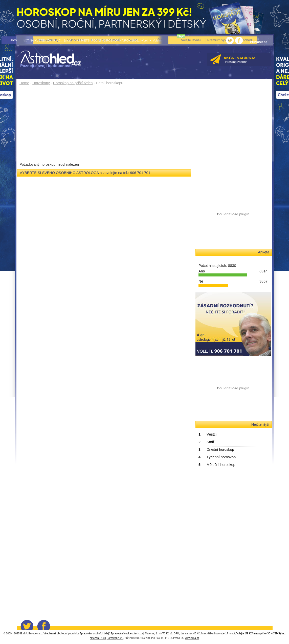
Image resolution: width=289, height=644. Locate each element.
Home (24, 83)
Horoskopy (41, 83)
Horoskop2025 (115, 638)
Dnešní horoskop (216, 449)
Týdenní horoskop (217, 457)
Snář (206, 442)
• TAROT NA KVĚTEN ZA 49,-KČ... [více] (44, 40)
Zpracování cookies (122, 634)
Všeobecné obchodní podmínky (61, 634)
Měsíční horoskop (217, 465)
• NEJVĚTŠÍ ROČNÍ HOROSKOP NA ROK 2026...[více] (110, 40)
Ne (201, 281)
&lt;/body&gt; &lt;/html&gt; (233, 510)
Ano (202, 271)
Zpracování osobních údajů (95, 634)
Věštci (207, 434)
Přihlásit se (259, 42)
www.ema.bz (192, 638)
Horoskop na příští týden (73, 83)
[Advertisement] (106, 124)
